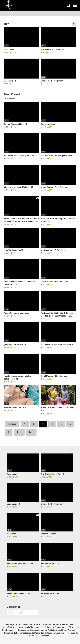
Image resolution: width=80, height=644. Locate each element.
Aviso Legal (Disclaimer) (29, 627)
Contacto (45, 636)
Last (31, 432)
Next (19, 432)
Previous (12, 424)
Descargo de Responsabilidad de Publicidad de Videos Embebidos (34, 633)
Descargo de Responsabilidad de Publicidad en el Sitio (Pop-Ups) (47, 630)
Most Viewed (10, 98)
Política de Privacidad (54, 627)
